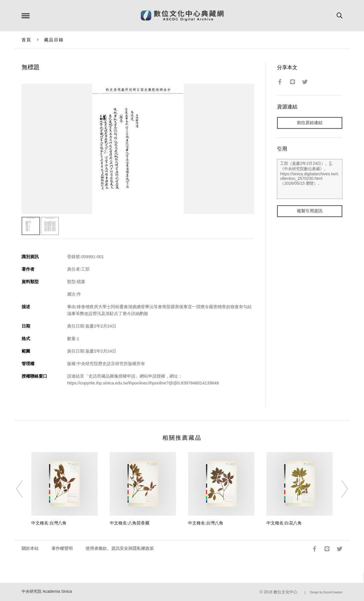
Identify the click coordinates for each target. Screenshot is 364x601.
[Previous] (24, 489)
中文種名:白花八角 (284, 523)
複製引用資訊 (310, 211)
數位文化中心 (286, 592)
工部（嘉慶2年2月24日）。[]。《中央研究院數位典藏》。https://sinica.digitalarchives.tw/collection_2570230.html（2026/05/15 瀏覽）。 (310, 179)
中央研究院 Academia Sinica (47, 591)
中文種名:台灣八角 (49, 523)
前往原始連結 (310, 123)
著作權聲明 (62, 548)
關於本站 (30, 548)
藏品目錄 (54, 40)
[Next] (340, 489)
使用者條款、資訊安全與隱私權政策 (120, 548)
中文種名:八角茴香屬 (130, 523)
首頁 (27, 40)
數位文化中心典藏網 (182, 16)
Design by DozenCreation (326, 592)
